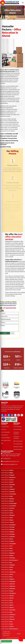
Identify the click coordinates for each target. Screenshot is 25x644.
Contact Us (4, 429)
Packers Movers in (7, 470)
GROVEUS (17, 638)
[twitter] (9, 415)
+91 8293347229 (7, 459)
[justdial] (15, 415)
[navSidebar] (22, 3)
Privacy (19, 634)
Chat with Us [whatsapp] (7, 641)
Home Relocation (18, 427)
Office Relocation (17, 429)
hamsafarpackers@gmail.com (10, 464)
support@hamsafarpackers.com (11, 461)
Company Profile (5, 427)
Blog (2, 443)
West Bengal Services (6, 440)
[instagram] (5, 415)
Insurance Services (18, 449)
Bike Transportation (18, 441)
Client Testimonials (5, 432)
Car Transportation (18, 444)
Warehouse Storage (18, 447)
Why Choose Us (5, 435)
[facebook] (2, 415)
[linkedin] (12, 415)
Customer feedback (5, 438)
